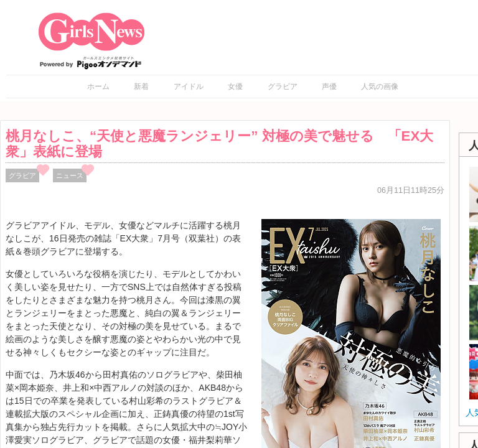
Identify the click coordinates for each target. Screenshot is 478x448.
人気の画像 (380, 86)
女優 (235, 86)
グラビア (283, 86)
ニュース (70, 175)
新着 (141, 86)
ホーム (98, 86)
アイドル (189, 86)
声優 (329, 86)
